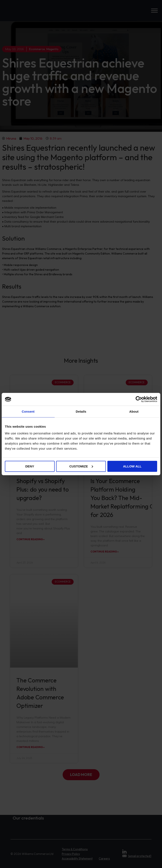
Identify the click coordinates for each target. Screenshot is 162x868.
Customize (81, 466)
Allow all (132, 466)
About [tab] (134, 411)
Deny (30, 466)
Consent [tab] (28, 411)
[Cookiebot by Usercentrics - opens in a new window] (139, 399)
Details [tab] (81, 411)
